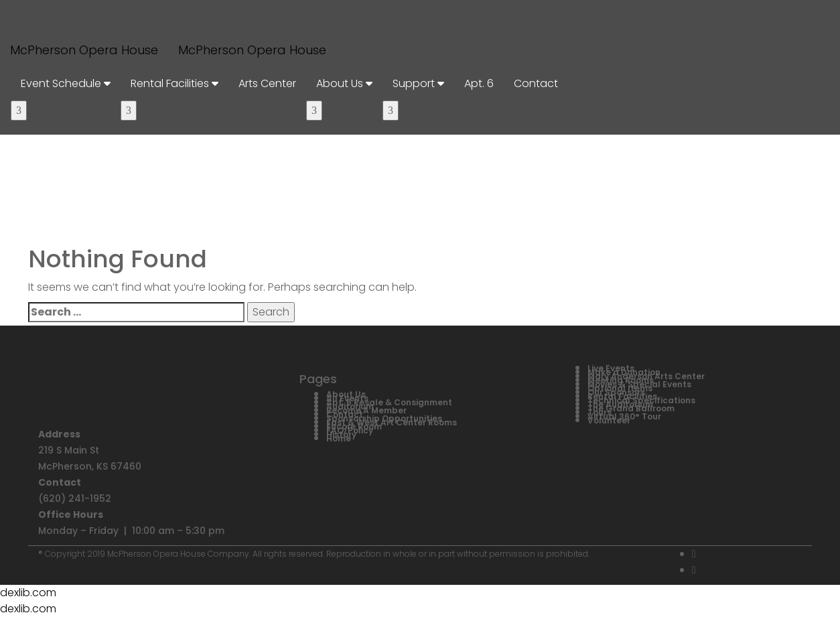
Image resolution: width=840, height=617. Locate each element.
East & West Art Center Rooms (392, 422)
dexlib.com (28, 593)
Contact (536, 83)
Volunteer (609, 420)
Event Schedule (66, 83)
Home (339, 438)
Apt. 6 (479, 83)
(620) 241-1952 (75, 498)
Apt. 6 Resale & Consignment (389, 402)
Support (418, 83)
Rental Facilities (174, 83)
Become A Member (366, 410)
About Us (344, 83)
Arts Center (267, 83)
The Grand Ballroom (631, 408)
